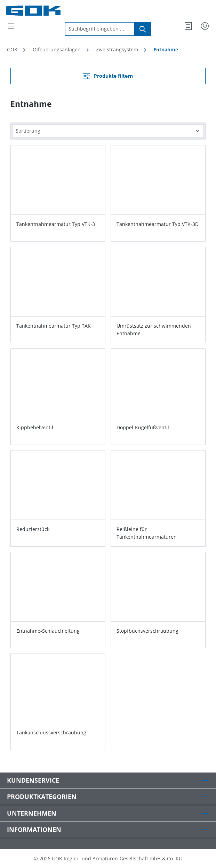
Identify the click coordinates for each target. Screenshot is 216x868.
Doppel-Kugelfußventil (143, 427)
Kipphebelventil (35, 427)
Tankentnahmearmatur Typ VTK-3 (56, 224)
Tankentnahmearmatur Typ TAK (54, 326)
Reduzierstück (33, 529)
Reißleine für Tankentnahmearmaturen (147, 533)
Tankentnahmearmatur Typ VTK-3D (158, 224)
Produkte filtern (108, 76)
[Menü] (11, 26)
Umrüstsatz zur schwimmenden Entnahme (154, 330)
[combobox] (100, 29)
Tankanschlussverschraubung (51, 732)
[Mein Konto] (205, 26)
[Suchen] (143, 29)
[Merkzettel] (188, 26)
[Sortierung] (108, 131)
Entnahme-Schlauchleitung (48, 631)
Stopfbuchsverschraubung (147, 631)
